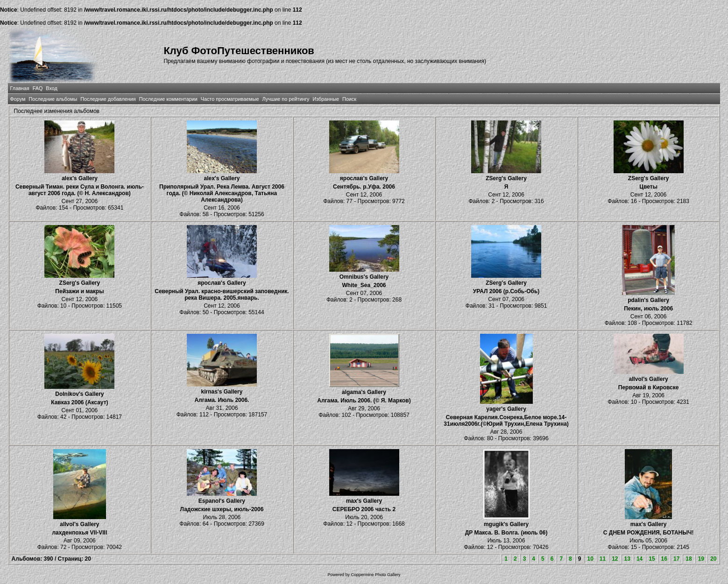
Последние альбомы (53, 99)
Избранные (326, 99)
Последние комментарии (168, 99)
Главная (20, 88)
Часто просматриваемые (230, 99)
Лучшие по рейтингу (286, 99)
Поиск (349, 99)
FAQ (38, 88)
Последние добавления (108, 99)
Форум (18, 99)
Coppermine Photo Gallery (375, 575)
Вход (51, 88)
